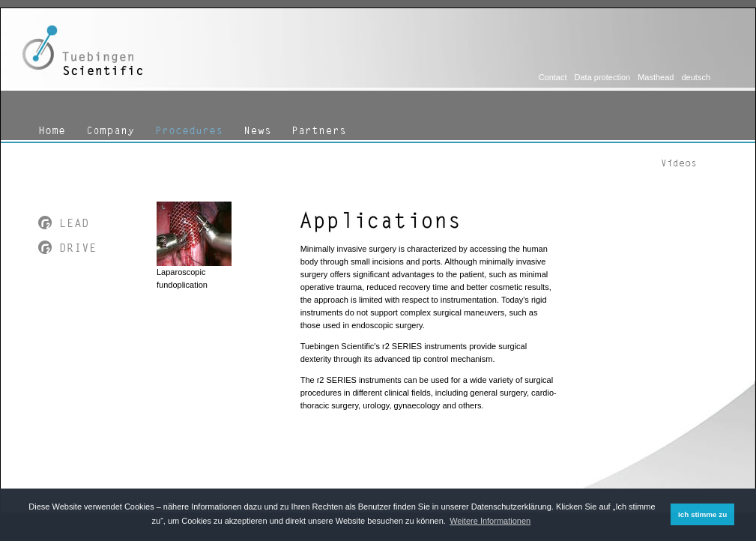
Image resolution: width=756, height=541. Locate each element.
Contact (553, 77)
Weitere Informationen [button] (490, 521)
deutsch (696, 77)
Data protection (603, 77)
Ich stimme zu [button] (702, 514)
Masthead (656, 77)
